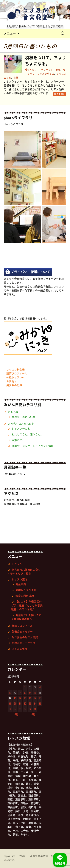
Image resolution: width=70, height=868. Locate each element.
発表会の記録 (14, 386)
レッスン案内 (20, 580)
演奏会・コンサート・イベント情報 (33, 446)
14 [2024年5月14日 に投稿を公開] (20, 699)
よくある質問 (20, 649)
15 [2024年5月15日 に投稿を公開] (25, 699)
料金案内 (21, 585)
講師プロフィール (17, 374)
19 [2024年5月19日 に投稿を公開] (10, 704)
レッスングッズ (46, 74)
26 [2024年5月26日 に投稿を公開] (10, 709)
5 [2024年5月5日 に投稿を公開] (10, 693)
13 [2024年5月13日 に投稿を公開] (15, 699)
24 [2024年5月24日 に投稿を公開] (35, 704)
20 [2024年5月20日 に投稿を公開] (15, 704)
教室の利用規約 (25, 596)
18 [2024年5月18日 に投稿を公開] (40, 699)
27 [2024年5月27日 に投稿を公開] (15, 709)
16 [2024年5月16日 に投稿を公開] (30, 699)
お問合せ (12, 382)
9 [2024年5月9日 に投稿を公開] (30, 693)
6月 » (35, 715)
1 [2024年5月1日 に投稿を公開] (25, 688)
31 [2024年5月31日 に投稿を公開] (35, 709)
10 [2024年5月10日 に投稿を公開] (35, 693)
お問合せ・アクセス (24, 643)
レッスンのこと (21, 429)
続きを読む (60, 95)
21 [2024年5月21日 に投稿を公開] (20, 704)
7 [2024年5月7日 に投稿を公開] (20, 693)
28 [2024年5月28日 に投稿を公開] (20, 709)
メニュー (10, 34)
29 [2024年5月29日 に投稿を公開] (25, 709)
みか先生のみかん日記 (21, 424)
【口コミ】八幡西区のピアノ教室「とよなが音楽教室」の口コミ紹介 (27, 606)
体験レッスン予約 (26, 590)
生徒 (16, 78)
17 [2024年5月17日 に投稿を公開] (35, 699)
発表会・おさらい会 (24, 417)
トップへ (17, 564)
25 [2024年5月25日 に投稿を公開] (40, 704)
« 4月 (15, 715)
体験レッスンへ (15, 378)
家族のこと (18, 441)
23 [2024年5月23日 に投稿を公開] (30, 704)
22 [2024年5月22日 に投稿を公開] (25, 704)
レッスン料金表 (15, 370)
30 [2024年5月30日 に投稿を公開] (30, 709)
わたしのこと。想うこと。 (27, 435)
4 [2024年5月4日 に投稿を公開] (40, 688)
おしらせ (13, 413)
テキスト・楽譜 (52, 70)
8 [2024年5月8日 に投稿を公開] (25, 693)
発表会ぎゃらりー (22, 632)
